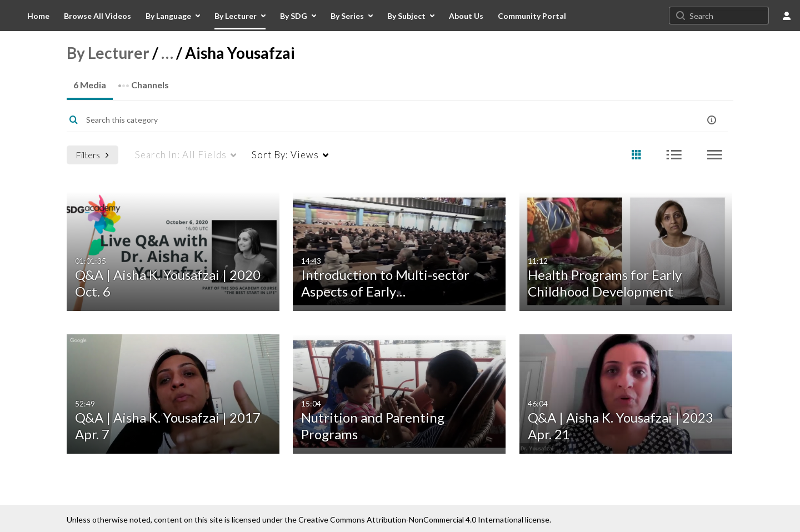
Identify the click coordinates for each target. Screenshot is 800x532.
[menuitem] (38, 16)
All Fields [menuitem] (181, 155)
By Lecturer (108, 53)
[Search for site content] (728, 16)
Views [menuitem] (285, 155)
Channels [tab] (143, 81)
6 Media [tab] (90, 85)
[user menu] (787, 16)
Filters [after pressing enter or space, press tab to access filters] (92, 155)
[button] (712, 120)
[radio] (636, 155)
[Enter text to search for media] (362, 120)
